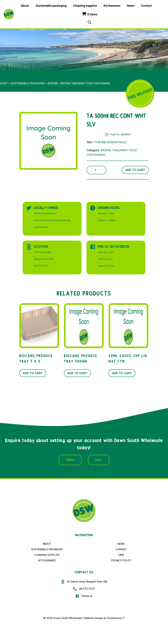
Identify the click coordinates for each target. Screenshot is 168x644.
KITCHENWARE (47, 561)
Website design (93, 618)
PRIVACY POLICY (121, 561)
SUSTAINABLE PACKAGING (47, 549)
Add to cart (135, 170)
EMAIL (70, 460)
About (25, 6)
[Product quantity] (96, 170)
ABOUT (47, 544)
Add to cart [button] (33, 373)
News (131, 6)
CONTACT (121, 549)
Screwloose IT (116, 618)
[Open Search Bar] (90, 23)
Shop (4, 83)
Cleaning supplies (85, 6)
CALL (99, 460)
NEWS (121, 544)
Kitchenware (112, 6)
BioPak (53, 83)
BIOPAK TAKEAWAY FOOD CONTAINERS (85, 83)
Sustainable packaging (51, 6)
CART (121, 555)
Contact (146, 6)
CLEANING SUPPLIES (47, 555)
